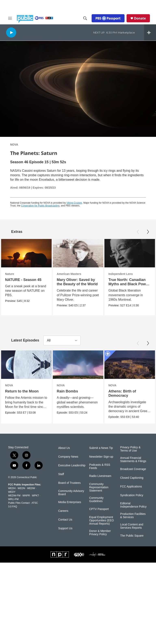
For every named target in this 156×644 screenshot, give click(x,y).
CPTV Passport (99, 509)
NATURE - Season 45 (23, 280)
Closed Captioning (132, 478)
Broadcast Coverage (133, 469)
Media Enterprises (70, 502)
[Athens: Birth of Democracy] (127, 365)
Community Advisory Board (71, 493)
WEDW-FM (14, 495)
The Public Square (132, 535)
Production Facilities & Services (133, 515)
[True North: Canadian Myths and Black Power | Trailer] (130, 253)
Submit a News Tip (101, 448)
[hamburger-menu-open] (10, 18)
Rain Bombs (69, 391)
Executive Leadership (72, 465)
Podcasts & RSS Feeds (100, 466)
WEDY (12, 492)
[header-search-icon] (85, 18)
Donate (140, 18)
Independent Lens (121, 274)
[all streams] (150, 32)
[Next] (148, 232)
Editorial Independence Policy (133, 505)
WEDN (21, 488)
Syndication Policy (132, 495)
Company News (68, 457)
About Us (64, 448)
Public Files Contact (19, 503)
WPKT (35, 495)
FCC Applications (131, 486)
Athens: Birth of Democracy (120, 393)
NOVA (14, 145)
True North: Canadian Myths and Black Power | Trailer (129, 284)
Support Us (65, 528)
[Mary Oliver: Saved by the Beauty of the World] (77, 253)
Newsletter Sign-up (101, 457)
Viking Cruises (74, 203)
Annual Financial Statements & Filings (133, 459)
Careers (63, 511)
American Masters (68, 274)
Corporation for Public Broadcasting (40, 206)
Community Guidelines (96, 499)
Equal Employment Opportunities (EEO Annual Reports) (101, 520)
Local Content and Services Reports (132, 526)
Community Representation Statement (99, 487)
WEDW (31, 488)
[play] (11, 32)
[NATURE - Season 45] (26, 253)
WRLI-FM (13, 499)
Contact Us (65, 519)
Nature (10, 274)
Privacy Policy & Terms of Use (130, 449)
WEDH (12, 488)
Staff (61, 474)
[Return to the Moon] (26, 365)
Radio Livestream (100, 476)
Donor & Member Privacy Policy (100, 532)
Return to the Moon (22, 391)
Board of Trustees (69, 483)
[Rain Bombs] (80, 365)
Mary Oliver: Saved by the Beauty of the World (76, 282)
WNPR (26, 495)
